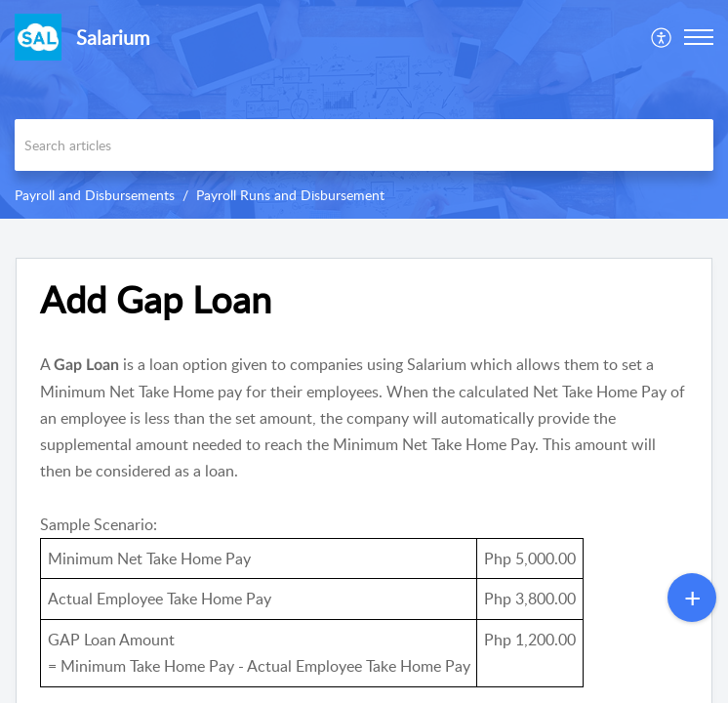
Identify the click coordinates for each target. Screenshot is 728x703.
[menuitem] (662, 37)
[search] (364, 145)
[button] (662, 37)
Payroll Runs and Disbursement (290, 195)
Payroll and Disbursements (95, 195)
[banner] (364, 109)
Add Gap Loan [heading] (156, 300)
